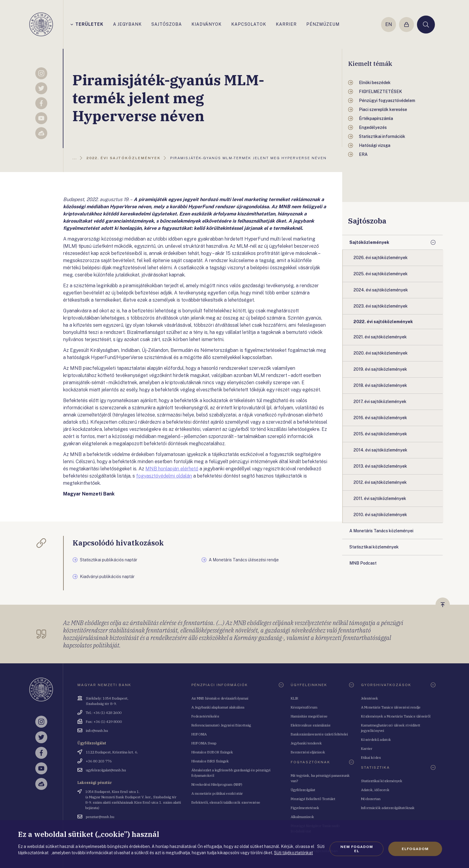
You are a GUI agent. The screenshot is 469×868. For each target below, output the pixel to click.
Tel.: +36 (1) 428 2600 (104, 713)
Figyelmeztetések (305, 808)
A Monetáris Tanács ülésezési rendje (391, 707)
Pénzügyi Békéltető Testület (313, 799)
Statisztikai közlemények (382, 781)
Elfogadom (415, 849)
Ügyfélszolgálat (303, 790)
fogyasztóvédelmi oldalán (164, 476)
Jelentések (370, 698)
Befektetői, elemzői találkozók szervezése (226, 802)
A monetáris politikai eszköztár (217, 793)
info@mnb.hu (97, 731)
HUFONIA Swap (204, 743)
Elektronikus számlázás (311, 725)
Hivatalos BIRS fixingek (210, 761)
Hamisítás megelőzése (309, 716)
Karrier (367, 748)
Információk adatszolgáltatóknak (388, 808)
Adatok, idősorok (375, 790)
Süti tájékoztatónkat (293, 853)
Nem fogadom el (357, 849)
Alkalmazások (302, 817)
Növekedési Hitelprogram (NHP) (217, 784)
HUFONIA (199, 734)
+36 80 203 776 (99, 761)
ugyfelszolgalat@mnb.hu (106, 770)
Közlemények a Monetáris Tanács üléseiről (396, 716)
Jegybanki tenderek (306, 743)
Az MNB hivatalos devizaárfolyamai (220, 698)
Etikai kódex (371, 757)
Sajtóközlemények (369, 242)
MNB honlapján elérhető (172, 469)
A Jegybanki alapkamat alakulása (218, 707)
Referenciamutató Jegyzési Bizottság (221, 725)
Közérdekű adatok (376, 739)
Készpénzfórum (304, 707)
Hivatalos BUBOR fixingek (212, 752)
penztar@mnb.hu (100, 817)
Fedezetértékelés (205, 716)
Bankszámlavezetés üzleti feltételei (319, 734)
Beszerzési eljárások (308, 752)
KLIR (294, 698)
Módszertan (371, 799)
